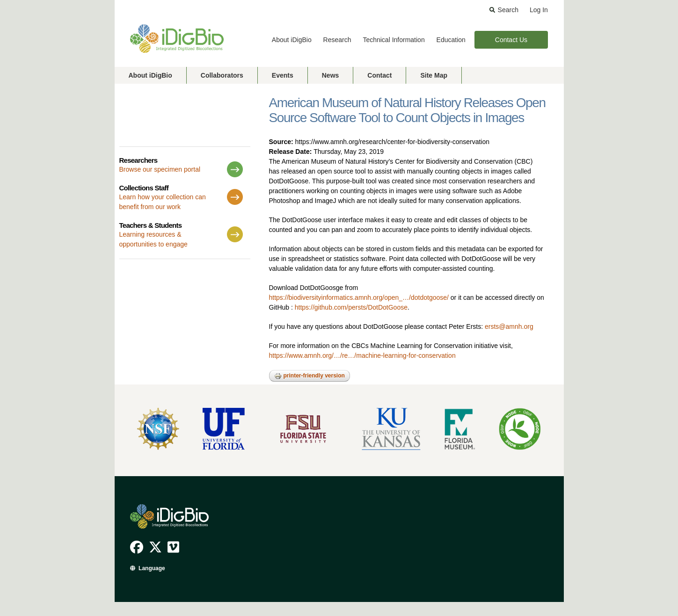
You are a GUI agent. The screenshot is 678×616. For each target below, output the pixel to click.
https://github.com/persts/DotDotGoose (351, 307)
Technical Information (394, 40)
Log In (539, 10)
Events (283, 75)
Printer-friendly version (310, 376)
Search (508, 10)
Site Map (434, 75)
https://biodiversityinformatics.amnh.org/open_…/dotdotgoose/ (359, 297)
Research (337, 40)
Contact (379, 75)
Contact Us (511, 40)
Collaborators (222, 75)
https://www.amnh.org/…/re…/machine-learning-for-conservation (362, 355)
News (331, 75)
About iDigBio (292, 40)
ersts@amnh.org (509, 326)
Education (451, 40)
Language (152, 568)
